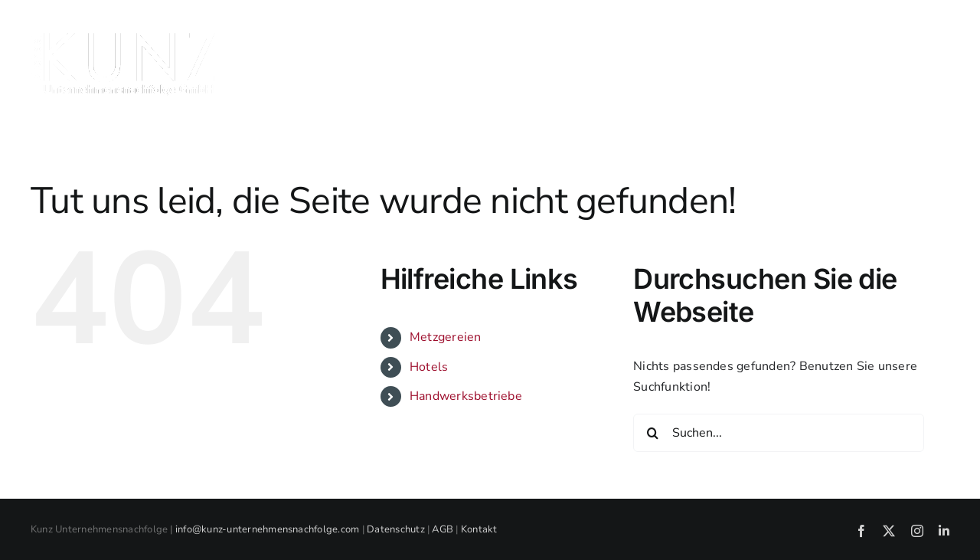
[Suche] (652, 433)
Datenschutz (396, 529)
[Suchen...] (779, 433)
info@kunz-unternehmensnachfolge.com (267, 529)
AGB (443, 529)
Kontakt (479, 529)
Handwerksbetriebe (466, 396)
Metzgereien (446, 337)
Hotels (429, 367)
